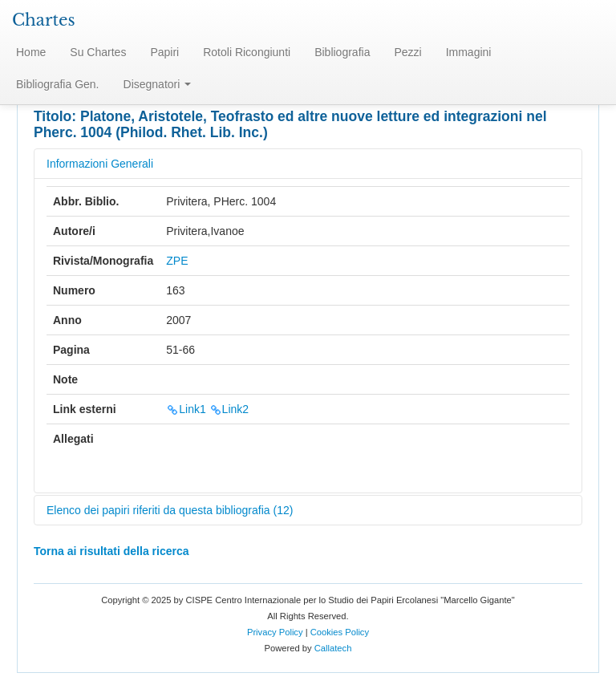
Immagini (469, 52)
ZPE (177, 261)
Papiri (164, 52)
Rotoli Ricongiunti (247, 52)
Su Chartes (98, 52)
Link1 (186, 409)
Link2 (229, 409)
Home (31, 52)
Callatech (333, 648)
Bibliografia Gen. (58, 84)
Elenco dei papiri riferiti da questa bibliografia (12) (170, 510)
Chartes (44, 20)
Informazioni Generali (100, 164)
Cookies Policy (340, 632)
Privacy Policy (275, 632)
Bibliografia (342, 52)
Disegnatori (158, 84)
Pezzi (407, 52)
